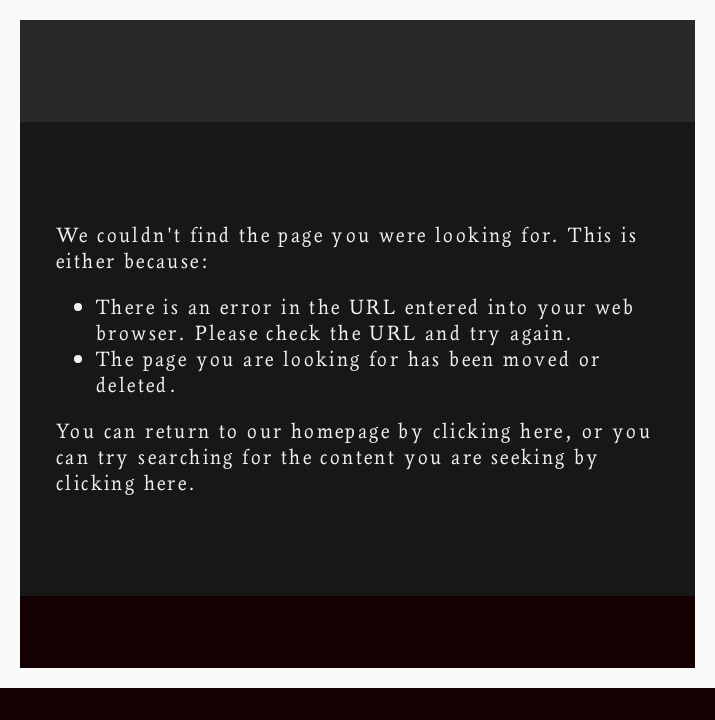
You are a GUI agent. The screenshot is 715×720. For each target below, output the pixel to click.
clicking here (499, 430)
